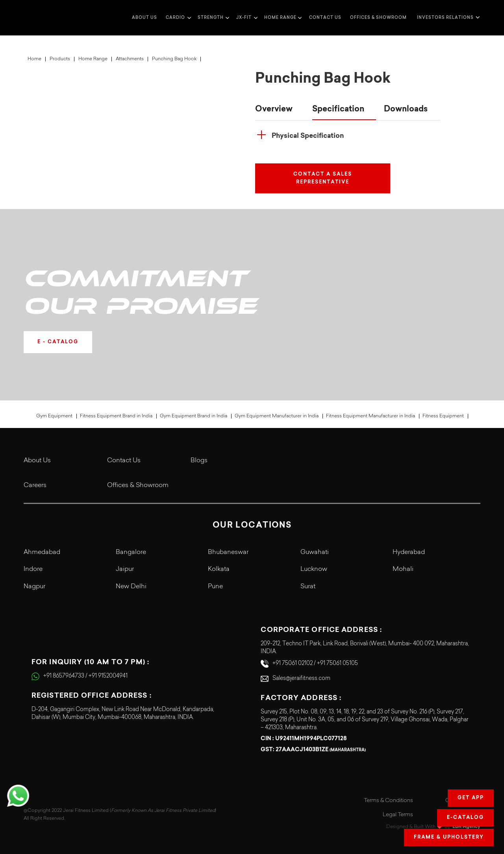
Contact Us (124, 461)
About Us (37, 461)
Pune (215, 587)
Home (34, 59)
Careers (35, 485)
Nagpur (34, 587)
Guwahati (315, 552)
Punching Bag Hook (174, 59)
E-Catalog (465, 818)
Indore (33, 569)
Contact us (325, 18)
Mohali (403, 569)
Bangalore (131, 552)
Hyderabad (409, 552)
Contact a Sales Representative (323, 178)
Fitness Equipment (443, 416)
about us (145, 18)
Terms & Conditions (388, 801)
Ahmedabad (42, 552)
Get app (471, 798)
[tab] (280, 110)
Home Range (93, 59)
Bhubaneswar (228, 552)
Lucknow (314, 569)
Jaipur (125, 569)
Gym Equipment (54, 416)
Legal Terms (398, 815)
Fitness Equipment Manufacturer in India (371, 416)
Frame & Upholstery (449, 837)
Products (60, 59)
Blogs (199, 461)
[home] (39, 18)
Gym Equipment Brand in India (194, 416)
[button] (177, 18)
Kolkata (219, 569)
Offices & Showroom (378, 18)
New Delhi (131, 587)
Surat (308, 587)
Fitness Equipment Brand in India (116, 416)
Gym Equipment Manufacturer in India (277, 416)
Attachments (130, 59)
